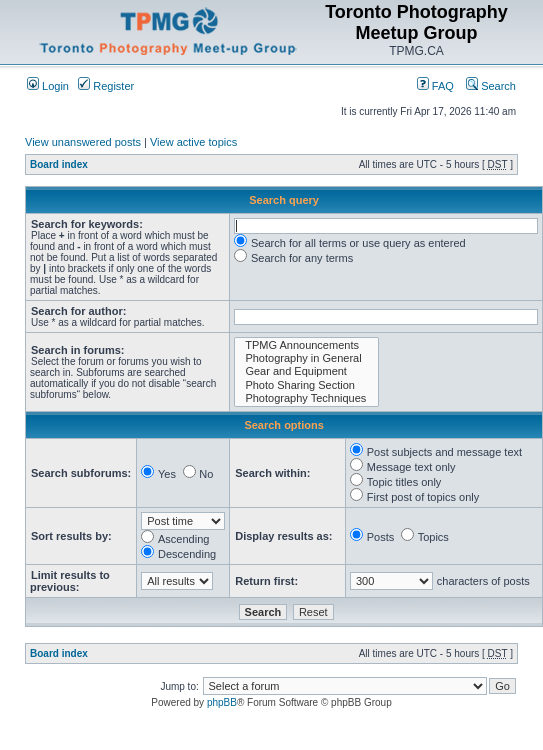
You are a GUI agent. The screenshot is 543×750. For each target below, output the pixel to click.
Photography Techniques (306, 398)
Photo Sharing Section (306, 385)
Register (106, 86)
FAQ (435, 86)
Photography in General (306, 358)
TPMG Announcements (306, 345)
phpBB (222, 702)
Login (48, 86)
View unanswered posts (83, 142)
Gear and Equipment (306, 371)
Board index (59, 164)
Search (491, 86)
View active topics (193, 142)
